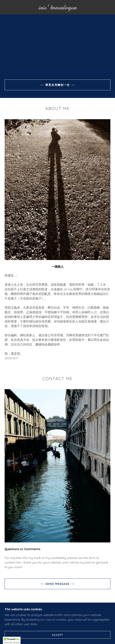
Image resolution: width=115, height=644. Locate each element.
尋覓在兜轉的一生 (58, 85)
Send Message (58, 584)
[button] (12, 640)
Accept (58, 635)
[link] (57, 7)
